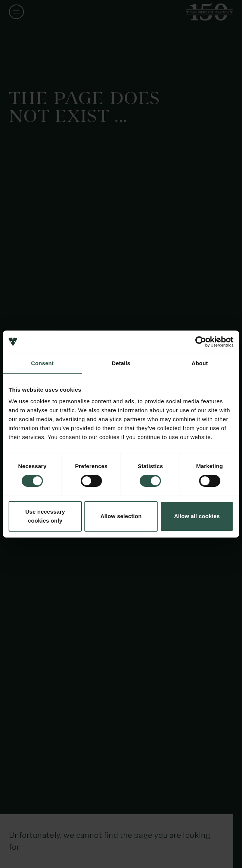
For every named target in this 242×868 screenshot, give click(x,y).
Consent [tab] (42, 363)
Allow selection (121, 516)
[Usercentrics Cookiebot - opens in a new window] (201, 342)
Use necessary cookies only (45, 516)
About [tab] (200, 363)
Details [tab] (121, 363)
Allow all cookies (197, 516)
